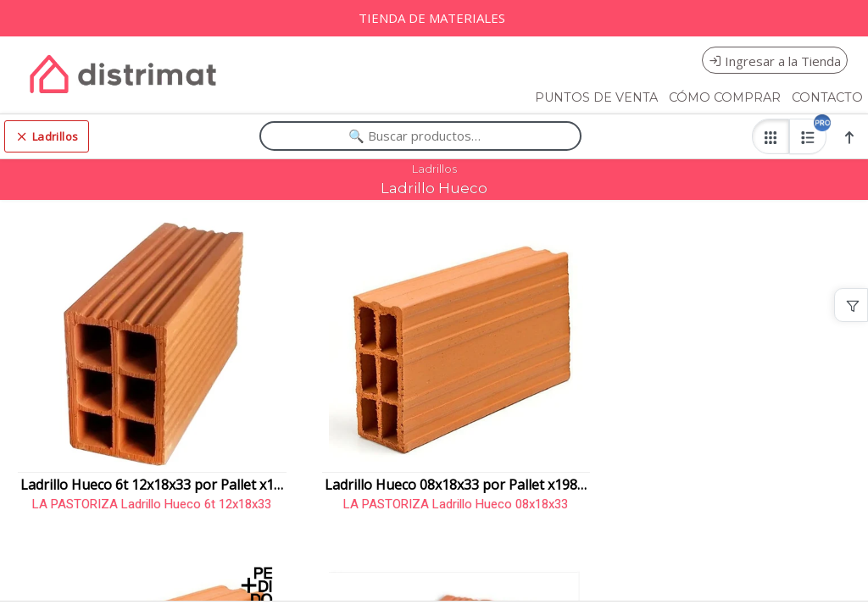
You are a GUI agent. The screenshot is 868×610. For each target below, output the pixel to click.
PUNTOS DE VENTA (596, 97)
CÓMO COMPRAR (725, 97)
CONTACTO (827, 97)
